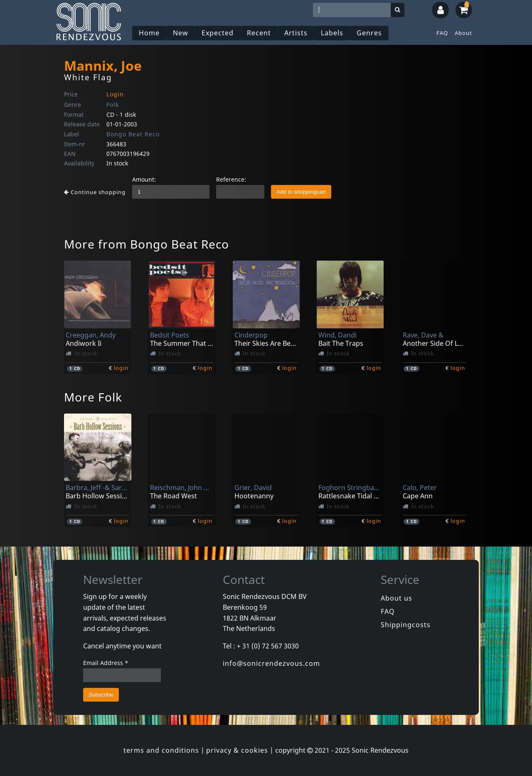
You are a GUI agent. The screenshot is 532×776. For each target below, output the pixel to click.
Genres (369, 33)
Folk (113, 105)
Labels (332, 33)
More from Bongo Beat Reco (147, 244)
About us (397, 598)
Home (149, 33)
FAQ (442, 33)
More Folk (93, 397)
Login (115, 94)
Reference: (231, 179)
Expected (218, 33)
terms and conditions (161, 750)
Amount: (144, 179)
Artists (296, 33)
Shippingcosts (406, 625)
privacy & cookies (237, 750)
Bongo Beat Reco (133, 134)
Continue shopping (95, 192)
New (181, 33)
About (463, 33)
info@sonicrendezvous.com (271, 663)
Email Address (106, 663)
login (121, 368)
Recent (259, 33)
